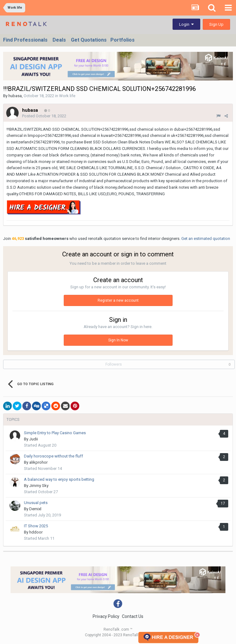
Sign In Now (118, 340)
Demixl (35, 509)
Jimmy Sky (39, 486)
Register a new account (118, 300)
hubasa (15, 96)
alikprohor (38, 462)
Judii (34, 439)
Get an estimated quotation (206, 239)
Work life (67, 96)
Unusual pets (36, 503)
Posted (44, 116)
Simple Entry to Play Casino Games (55, 433)
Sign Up (216, 24)
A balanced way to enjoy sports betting (59, 479)
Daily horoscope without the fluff (55, 456)
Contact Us (133, 616)
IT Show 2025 (36, 526)
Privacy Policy (106, 616)
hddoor (36, 532)
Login (186, 24)
